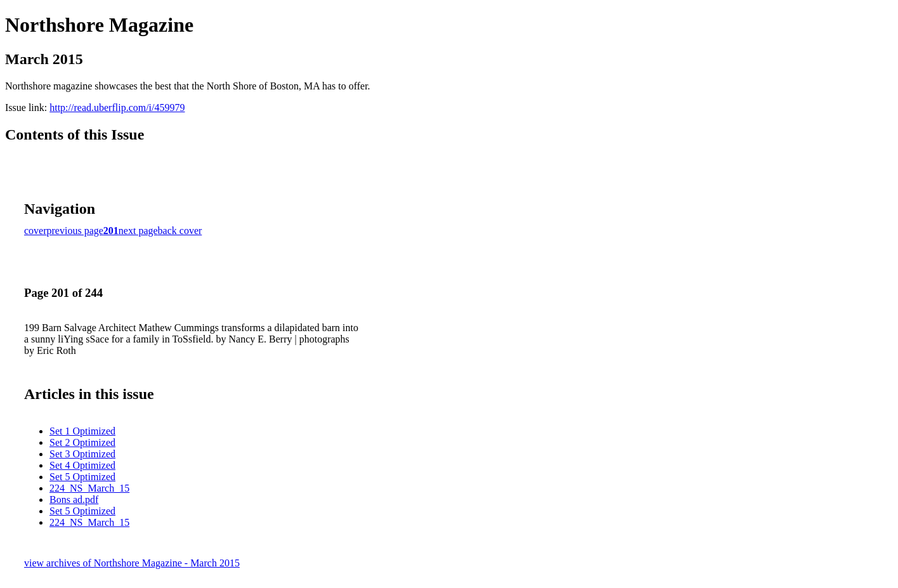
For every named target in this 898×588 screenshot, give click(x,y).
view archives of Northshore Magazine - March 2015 (132, 563)
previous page (75, 231)
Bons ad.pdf (74, 500)
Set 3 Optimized (82, 454)
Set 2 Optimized (82, 442)
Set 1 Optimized (82, 431)
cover (36, 231)
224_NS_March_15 (89, 488)
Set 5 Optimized (82, 477)
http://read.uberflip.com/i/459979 (117, 108)
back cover (180, 231)
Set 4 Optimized (82, 465)
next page (138, 231)
